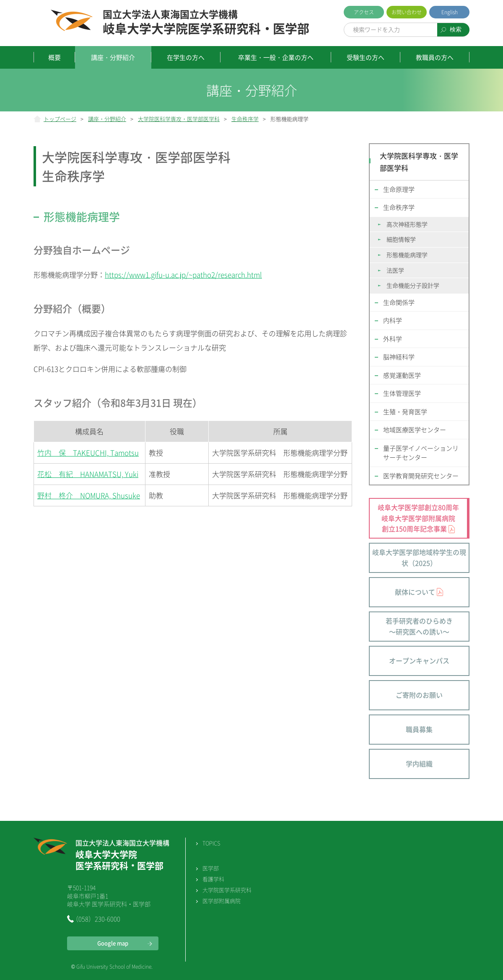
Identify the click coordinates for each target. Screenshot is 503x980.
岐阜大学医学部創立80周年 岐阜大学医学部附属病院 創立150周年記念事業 (418, 518)
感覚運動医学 (402, 375)
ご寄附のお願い (419, 695)
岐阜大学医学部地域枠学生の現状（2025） (419, 557)
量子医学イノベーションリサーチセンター (421, 453)
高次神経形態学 (407, 224)
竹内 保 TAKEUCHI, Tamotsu (88, 453)
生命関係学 (399, 302)
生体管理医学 (402, 393)
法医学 (395, 270)
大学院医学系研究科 (227, 890)
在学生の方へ (186, 57)
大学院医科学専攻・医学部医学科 (179, 119)
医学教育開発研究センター (421, 476)
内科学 (393, 320)
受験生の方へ (366, 57)
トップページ (60, 119)
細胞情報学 (401, 239)
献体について (415, 592)
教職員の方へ (435, 57)
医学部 (211, 868)
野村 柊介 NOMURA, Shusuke (89, 495)
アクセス (364, 12)
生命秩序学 (245, 119)
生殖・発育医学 (405, 412)
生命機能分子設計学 (413, 285)
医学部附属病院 (222, 901)
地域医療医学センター (415, 430)
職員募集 (419, 729)
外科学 (393, 339)
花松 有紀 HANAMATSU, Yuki (88, 474)
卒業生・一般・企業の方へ (276, 57)
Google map (113, 943)
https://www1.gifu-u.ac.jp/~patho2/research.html (183, 275)
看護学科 (213, 879)
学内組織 (419, 763)
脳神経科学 (399, 357)
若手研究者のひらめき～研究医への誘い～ (419, 626)
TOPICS (211, 843)
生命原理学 (399, 189)
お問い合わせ (407, 12)
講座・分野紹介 (113, 57)
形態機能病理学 (407, 255)
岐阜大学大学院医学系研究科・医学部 (206, 23)
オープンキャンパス (419, 660)
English (450, 12)
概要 (54, 57)
